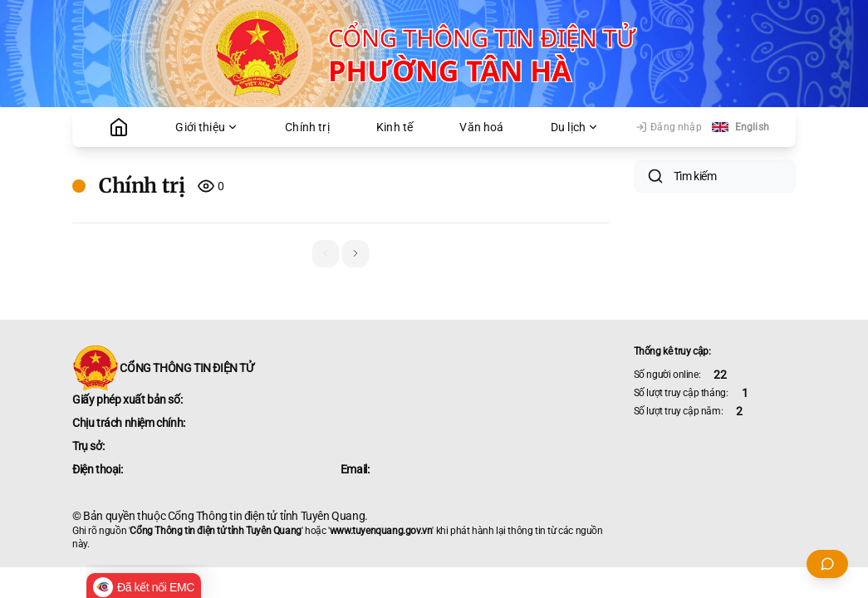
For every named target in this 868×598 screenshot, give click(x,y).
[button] (356, 253)
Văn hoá (481, 127)
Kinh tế (395, 127)
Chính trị (307, 127)
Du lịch (575, 127)
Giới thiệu (207, 127)
